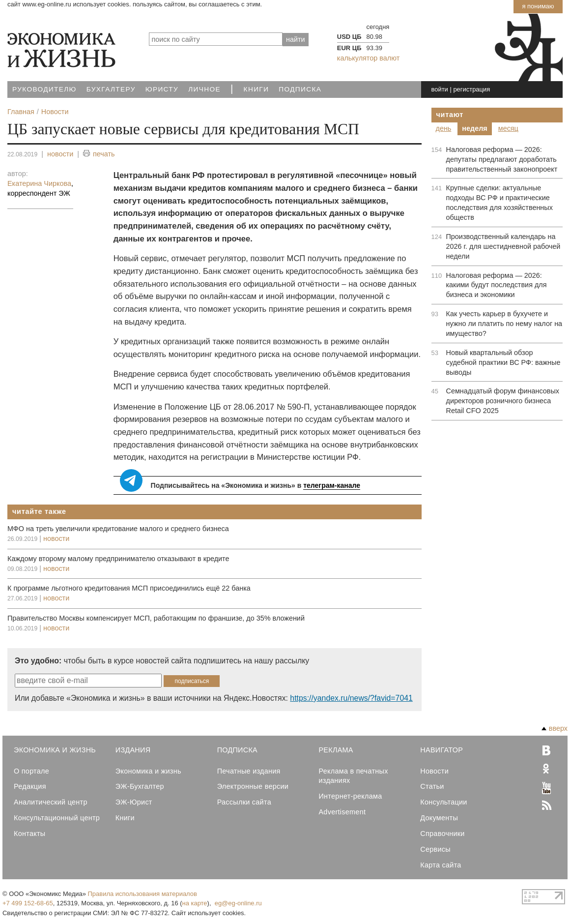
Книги (256, 89)
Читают (450, 115)
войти (439, 89)
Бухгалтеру (111, 89)
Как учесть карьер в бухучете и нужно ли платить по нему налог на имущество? (504, 324)
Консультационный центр (57, 818)
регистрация (471, 89)
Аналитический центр (51, 802)
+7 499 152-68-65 (28, 903)
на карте (195, 903)
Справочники (442, 834)
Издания (133, 750)
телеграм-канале (332, 485)
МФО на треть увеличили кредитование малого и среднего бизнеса (118, 529)
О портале (31, 771)
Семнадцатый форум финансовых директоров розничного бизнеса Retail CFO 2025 (503, 401)
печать (99, 154)
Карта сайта (441, 865)
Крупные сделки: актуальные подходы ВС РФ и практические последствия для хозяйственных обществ (499, 203)
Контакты (29, 834)
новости (60, 154)
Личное (204, 89)
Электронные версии (253, 786)
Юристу (162, 89)
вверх (555, 728)
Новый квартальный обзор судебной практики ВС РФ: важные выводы (503, 362)
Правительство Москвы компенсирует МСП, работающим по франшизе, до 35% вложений (156, 618)
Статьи (432, 786)
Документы (439, 818)
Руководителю (44, 89)
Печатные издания (249, 771)
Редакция (30, 786)
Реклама (336, 750)
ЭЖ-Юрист (134, 802)
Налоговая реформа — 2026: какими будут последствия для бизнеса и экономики (497, 285)
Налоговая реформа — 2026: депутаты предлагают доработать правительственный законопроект (502, 159)
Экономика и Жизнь (55, 750)
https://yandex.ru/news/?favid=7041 (351, 698)
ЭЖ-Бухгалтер (140, 786)
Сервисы (435, 849)
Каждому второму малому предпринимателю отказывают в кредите (118, 559)
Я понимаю (538, 6)
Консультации (443, 802)
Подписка (300, 89)
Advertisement (342, 812)
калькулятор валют (368, 58)
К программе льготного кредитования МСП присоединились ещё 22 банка (129, 588)
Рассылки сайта (244, 802)
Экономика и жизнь (148, 771)
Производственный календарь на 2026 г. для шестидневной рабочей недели (503, 246)
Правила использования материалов (142, 894)
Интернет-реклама (350, 796)
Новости (434, 771)
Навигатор (442, 750)
